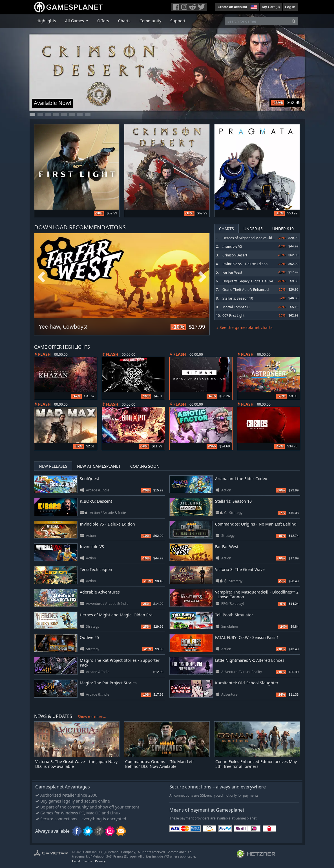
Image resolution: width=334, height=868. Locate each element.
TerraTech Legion (96, 569)
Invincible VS (232, 246)
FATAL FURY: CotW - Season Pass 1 (247, 637)
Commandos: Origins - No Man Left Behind (256, 524)
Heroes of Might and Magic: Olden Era (252, 238)
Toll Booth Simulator (234, 615)
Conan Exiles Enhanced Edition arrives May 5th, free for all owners (256, 764)
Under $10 (283, 229)
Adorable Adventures (100, 592)
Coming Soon (145, 466)
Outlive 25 (89, 637)
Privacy (100, 861)
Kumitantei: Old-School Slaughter (247, 683)
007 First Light (233, 316)
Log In (290, 7)
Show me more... (92, 717)
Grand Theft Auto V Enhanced (245, 290)
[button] (253, 6)
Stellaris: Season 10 (238, 298)
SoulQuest (89, 479)
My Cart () (271, 7)
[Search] (294, 21)
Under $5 (253, 229)
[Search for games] (257, 21)
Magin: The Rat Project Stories (108, 683)
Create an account (232, 7)
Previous (41, 277)
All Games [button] (75, 21)
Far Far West (232, 272)
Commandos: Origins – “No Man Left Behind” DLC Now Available (160, 764)
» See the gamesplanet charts (245, 327)
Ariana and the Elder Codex (241, 479)
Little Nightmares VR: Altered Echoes (250, 660)
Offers (103, 21)
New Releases (53, 466)
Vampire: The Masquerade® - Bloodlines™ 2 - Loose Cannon (257, 594)
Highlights (46, 21)
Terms (88, 861)
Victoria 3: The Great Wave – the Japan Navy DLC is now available (76, 764)
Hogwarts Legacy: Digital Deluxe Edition (254, 281)
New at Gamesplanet (99, 466)
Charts (124, 21)
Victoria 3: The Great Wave (240, 569)
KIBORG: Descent (96, 501)
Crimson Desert (235, 255)
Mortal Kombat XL (236, 307)
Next (202, 277)
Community (150, 21)
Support (178, 21)
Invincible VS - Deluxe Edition (245, 264)
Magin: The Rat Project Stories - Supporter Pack (120, 663)
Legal (76, 861)
